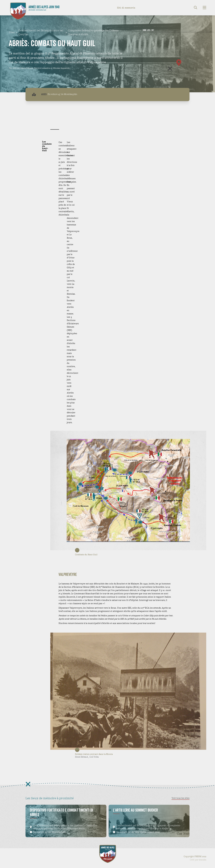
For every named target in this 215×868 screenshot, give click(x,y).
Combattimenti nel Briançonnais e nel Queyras (41, 32)
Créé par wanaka (198, 860)
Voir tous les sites (181, 798)
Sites (12, 32)
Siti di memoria (126, 8)
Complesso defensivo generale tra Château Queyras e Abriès (93, 32)
